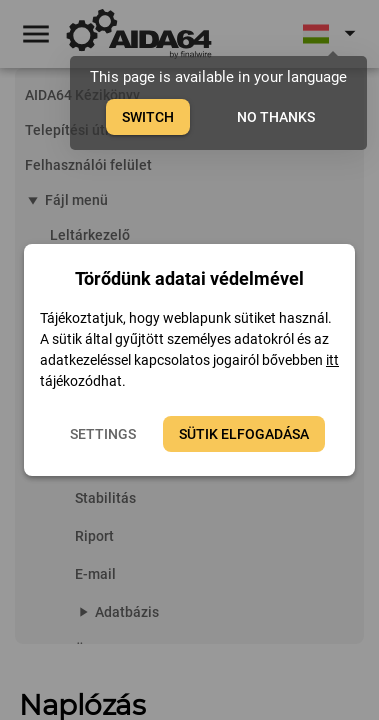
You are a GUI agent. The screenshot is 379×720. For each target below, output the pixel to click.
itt (332, 360)
